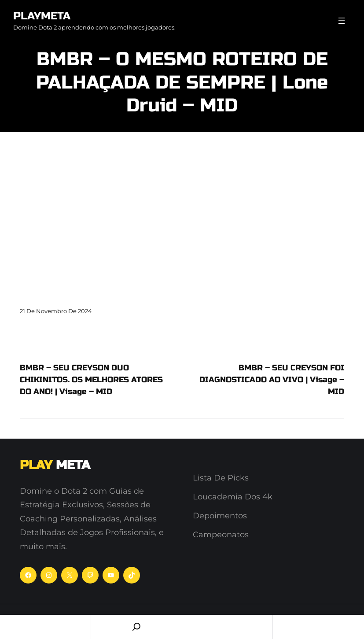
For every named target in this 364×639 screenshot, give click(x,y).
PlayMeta (42, 16)
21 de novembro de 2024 (56, 311)
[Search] (136, 627)
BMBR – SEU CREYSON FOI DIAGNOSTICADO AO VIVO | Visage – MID (272, 380)
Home (45, 627)
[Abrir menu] (342, 21)
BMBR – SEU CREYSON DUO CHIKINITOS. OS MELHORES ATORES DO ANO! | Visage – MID (91, 380)
